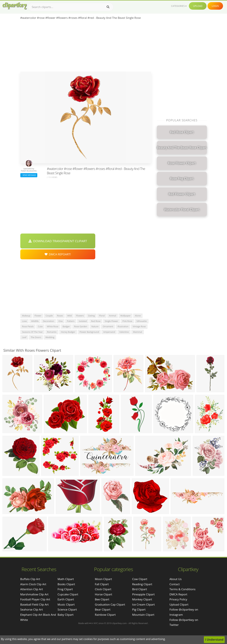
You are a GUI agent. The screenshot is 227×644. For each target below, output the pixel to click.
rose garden (81, 326)
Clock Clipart (103, 589)
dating (91, 316)
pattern (71, 321)
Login (215, 6)
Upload (198, 6)
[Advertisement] (86, 47)
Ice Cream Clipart (143, 604)
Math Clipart (66, 579)
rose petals (28, 326)
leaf (24, 337)
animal (113, 316)
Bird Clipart (139, 589)
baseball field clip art (35, 604)
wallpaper (126, 316)
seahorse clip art (32, 609)
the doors (36, 337)
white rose (53, 326)
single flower (111, 321)
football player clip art (35, 599)
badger (66, 326)
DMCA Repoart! (58, 254)
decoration (49, 321)
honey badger (68, 332)
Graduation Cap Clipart (110, 604)
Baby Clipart (66, 615)
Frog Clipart (65, 589)
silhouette (142, 321)
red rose (96, 321)
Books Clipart (66, 584)
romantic (52, 332)
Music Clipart (66, 604)
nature (95, 326)
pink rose (127, 321)
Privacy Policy (178, 599)
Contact (175, 584)
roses (60, 316)
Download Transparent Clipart (58, 241)
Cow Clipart (140, 579)
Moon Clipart (103, 579)
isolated (83, 321)
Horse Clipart (103, 594)
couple (49, 316)
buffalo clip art (30, 579)
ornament (108, 326)
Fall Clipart (102, 584)
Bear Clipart (103, 609)
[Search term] (71, 7)
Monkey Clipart (142, 599)
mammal (138, 332)
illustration (123, 326)
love (24, 321)
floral (102, 316)
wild (70, 316)
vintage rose (139, 326)
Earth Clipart (66, 599)
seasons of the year (32, 332)
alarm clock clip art (33, 584)
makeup (26, 316)
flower (38, 316)
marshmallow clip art (34, 594)
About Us (176, 579)
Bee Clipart (102, 599)
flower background (89, 332)
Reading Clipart (142, 584)
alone (138, 316)
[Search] (108, 7)
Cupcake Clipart (68, 594)
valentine (124, 332)
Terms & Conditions (183, 589)
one (61, 321)
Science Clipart (67, 609)
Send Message (29, 175)
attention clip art (32, 589)
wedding (50, 337)
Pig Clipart (139, 609)
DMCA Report (178, 594)
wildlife (35, 321)
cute (40, 326)
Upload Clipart (179, 604)
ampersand (109, 332)
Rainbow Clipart (105, 615)
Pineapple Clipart (143, 594)
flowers (80, 316)
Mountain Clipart (143, 615)
